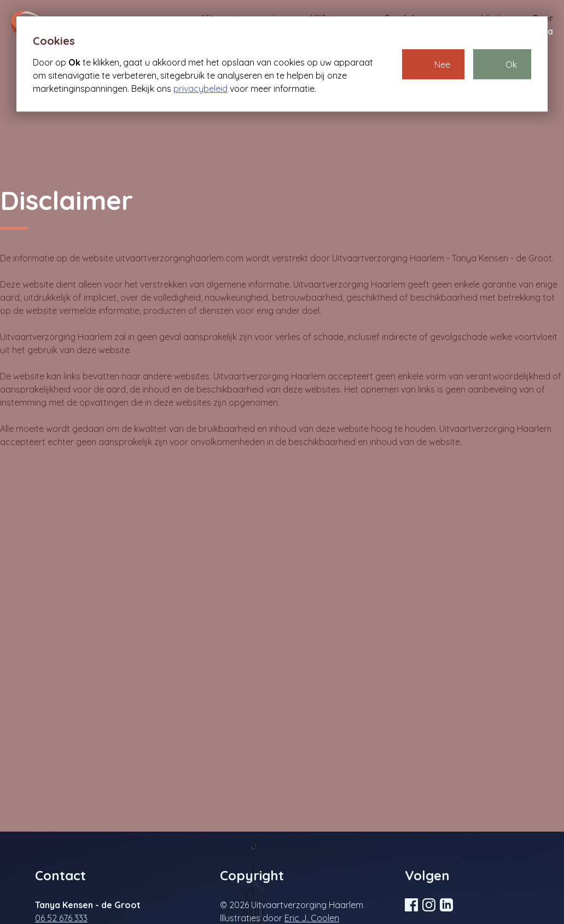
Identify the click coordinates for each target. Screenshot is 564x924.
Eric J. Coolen (312, 918)
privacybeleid (200, 89)
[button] (433, 64)
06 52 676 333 (61, 918)
